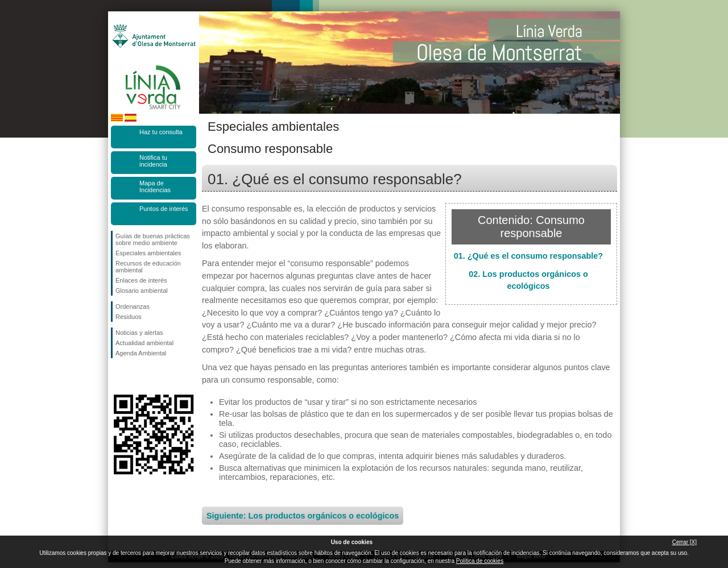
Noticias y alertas (139, 333)
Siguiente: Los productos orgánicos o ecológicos (303, 516)
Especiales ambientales (148, 253)
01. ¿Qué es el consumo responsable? (528, 256)
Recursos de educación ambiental (148, 267)
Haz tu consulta (161, 132)
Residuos (129, 317)
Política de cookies (480, 561)
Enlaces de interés (141, 280)
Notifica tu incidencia (153, 161)
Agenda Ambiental (141, 353)
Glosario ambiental (142, 291)
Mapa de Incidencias (155, 186)
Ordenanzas (133, 306)
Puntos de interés (164, 209)
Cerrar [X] (684, 542)
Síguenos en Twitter (136, 376)
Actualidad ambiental (144, 343)
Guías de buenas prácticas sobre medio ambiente (153, 239)
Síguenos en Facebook (118, 376)
